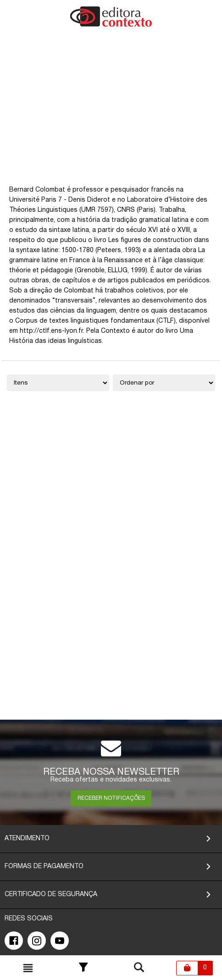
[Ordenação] (164, 383)
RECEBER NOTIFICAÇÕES (111, 798)
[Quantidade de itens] (58, 383)
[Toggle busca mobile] (28, 968)
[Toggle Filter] (83, 968)
